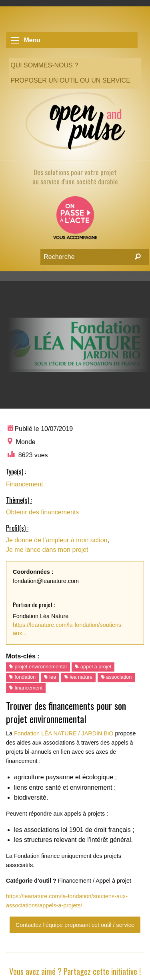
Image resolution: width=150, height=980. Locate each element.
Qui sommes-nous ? (44, 65)
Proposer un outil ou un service (70, 80)
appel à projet (93, 667)
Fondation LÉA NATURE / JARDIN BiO (64, 733)
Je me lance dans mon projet (47, 550)
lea (50, 677)
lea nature (78, 677)
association (116, 677)
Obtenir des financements (42, 512)
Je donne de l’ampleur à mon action (57, 540)
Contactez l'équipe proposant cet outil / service (75, 925)
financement (26, 688)
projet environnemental (38, 667)
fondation (22, 677)
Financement (25, 484)
